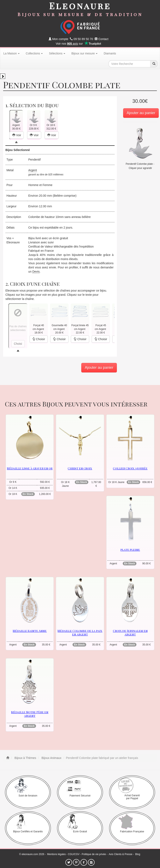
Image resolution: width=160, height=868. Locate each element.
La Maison (11, 53)
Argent (33, 170)
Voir (17, 135)
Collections (34, 53)
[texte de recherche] (129, 64)
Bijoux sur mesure (84, 53)
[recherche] (154, 64)
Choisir (39, 339)
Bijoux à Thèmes (25, 758)
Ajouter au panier (141, 113)
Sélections (57, 53)
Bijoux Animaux (51, 758)
